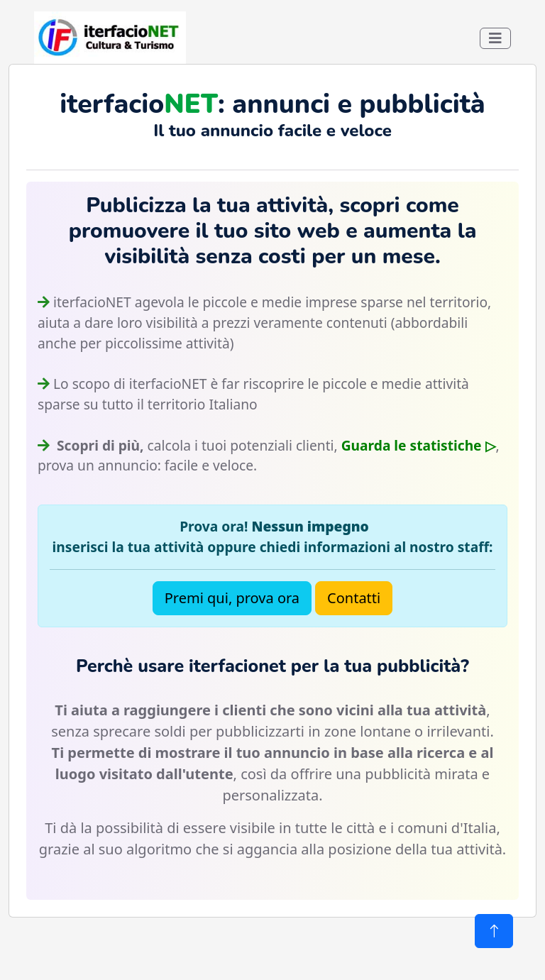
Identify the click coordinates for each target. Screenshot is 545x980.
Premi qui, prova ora (232, 598)
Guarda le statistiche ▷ (419, 445)
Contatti (354, 598)
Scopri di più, (99, 445)
